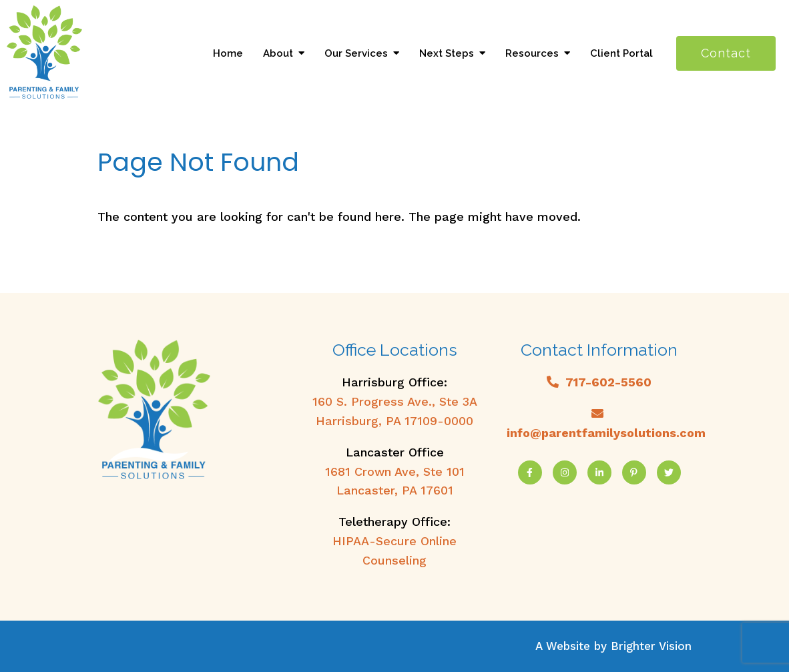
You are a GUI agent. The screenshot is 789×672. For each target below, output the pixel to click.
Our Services (356, 53)
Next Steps (447, 53)
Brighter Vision (651, 646)
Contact (726, 53)
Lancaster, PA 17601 (395, 490)
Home (228, 53)
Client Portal (621, 53)
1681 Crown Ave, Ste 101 (395, 471)
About (278, 53)
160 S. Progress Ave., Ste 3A (395, 401)
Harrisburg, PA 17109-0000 (394, 421)
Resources (532, 53)
